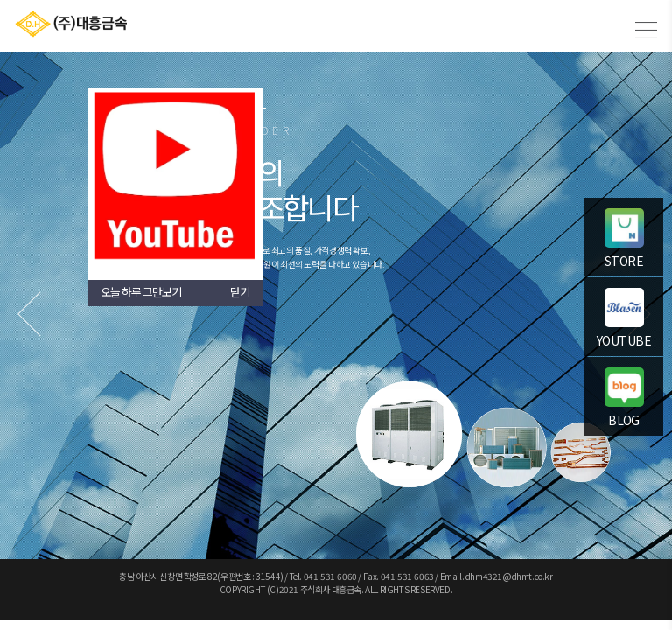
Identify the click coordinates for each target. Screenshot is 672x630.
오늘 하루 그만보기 (141, 292)
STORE (624, 239)
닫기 (240, 292)
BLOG (624, 398)
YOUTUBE (624, 318)
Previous (31, 313)
